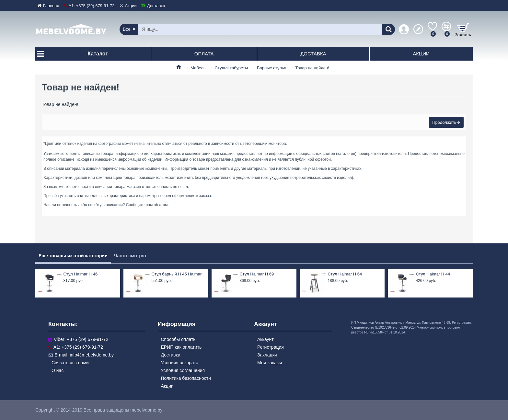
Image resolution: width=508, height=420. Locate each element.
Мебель (198, 68)
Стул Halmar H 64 (345, 274)
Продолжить (444, 123)
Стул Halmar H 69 (257, 274)
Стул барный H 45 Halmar (176, 274)
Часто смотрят (130, 256)
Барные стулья (272, 68)
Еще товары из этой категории (73, 256)
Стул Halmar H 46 (80, 274)
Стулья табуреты (231, 68)
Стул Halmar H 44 (433, 274)
